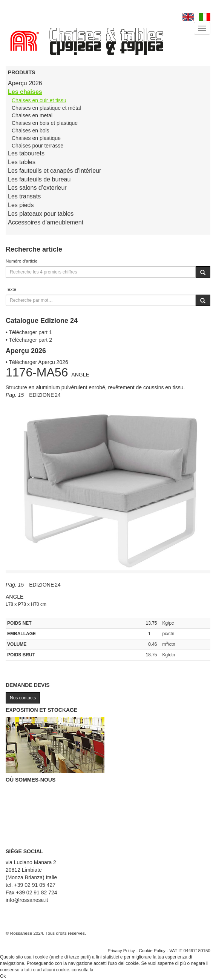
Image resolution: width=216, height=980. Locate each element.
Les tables (22, 162)
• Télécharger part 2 (29, 340)
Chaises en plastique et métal (46, 108)
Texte (11, 289)
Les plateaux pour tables (41, 214)
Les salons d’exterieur (37, 188)
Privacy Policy (121, 950)
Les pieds (21, 205)
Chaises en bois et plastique (45, 123)
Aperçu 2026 (25, 83)
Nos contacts (23, 698)
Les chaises (25, 92)
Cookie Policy (152, 950)
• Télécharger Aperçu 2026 (37, 362)
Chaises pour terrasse (38, 146)
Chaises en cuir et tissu (39, 100)
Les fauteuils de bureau (39, 179)
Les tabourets (26, 153)
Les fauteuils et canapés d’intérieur (54, 171)
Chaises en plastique (36, 138)
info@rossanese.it (27, 900)
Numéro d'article (22, 261)
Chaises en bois (31, 131)
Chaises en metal (32, 115)
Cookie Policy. (109, 970)
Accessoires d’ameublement (46, 222)
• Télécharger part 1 (29, 332)
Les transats (24, 196)
